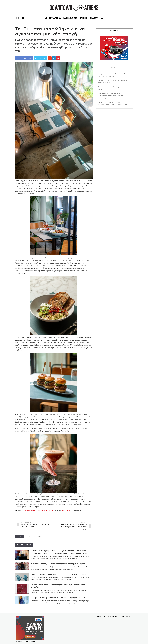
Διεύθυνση (19, 511)
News (28, 537)
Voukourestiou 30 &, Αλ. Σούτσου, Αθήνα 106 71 (40, 511)
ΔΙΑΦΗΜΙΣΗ (101, 616)
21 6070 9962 (71, 511)
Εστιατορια (55, 18)
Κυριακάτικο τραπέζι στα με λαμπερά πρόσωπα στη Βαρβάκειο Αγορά (58, 564)
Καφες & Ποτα (70, 18)
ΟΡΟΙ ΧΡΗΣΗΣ (126, 616)
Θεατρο (94, 18)
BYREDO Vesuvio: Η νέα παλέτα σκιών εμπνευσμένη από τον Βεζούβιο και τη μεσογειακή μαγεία (111, 96)
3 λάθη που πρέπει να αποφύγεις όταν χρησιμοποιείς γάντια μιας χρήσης (59, 574)
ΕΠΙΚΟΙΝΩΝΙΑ (113, 616)
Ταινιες (84, 18)
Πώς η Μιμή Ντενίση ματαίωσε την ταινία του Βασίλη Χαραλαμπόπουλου (59, 598)
